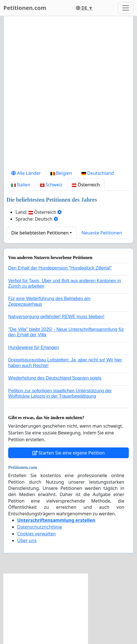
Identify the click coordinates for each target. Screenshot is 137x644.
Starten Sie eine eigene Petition (69, 453)
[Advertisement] (68, 94)
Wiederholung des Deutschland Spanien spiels (55, 378)
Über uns (27, 540)
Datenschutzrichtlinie (40, 527)
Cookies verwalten (37, 534)
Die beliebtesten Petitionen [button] (40, 233)
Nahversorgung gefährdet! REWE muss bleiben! (56, 317)
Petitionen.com (25, 8)
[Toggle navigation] (126, 8)
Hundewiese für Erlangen (34, 347)
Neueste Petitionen (102, 233)
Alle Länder (26, 173)
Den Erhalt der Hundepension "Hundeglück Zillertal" (60, 268)
